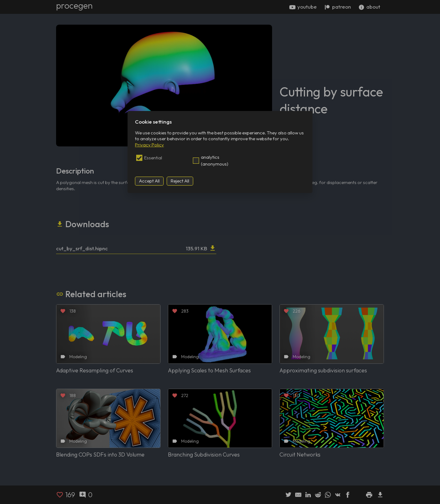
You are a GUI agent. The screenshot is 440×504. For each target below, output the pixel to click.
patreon (338, 7)
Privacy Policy (149, 145)
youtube (303, 7)
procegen (74, 5)
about (369, 7)
